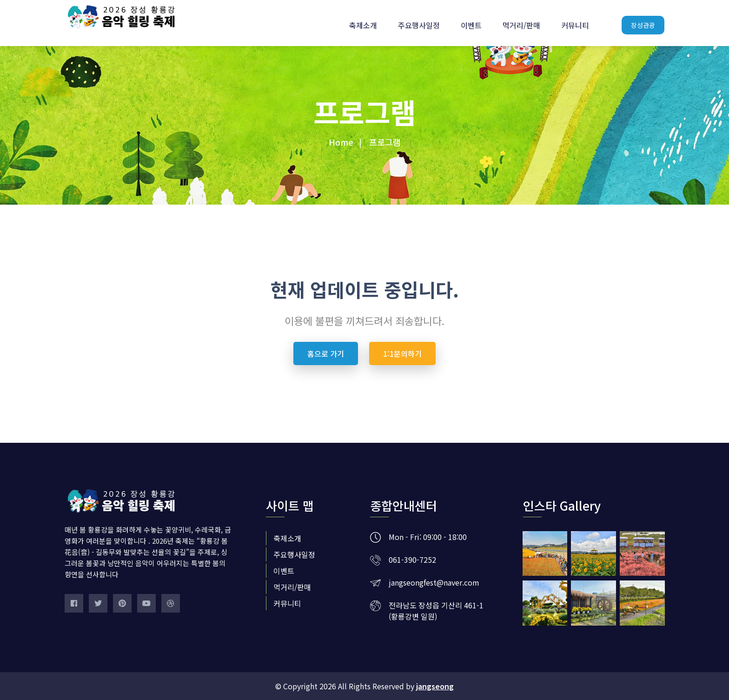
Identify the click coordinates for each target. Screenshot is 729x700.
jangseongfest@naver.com (434, 582)
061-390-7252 (412, 560)
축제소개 (363, 21)
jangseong (435, 686)
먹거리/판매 (521, 21)
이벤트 (471, 21)
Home (341, 142)
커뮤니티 (575, 21)
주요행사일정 (419, 21)
